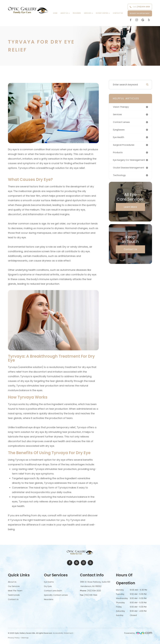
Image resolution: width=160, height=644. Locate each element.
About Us (12, 582)
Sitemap (25, 638)
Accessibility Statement (63, 633)
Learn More (130, 208)
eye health (119, 138)
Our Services (14, 586)
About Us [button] (65, 13)
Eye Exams (49, 582)
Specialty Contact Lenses (56, 595)
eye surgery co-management (130, 161)
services (118, 115)
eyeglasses (120, 130)
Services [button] (88, 13)
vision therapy (121, 107)
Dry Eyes (48, 586)
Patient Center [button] (103, 13)
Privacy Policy (14, 638)
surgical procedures (125, 146)
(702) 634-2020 (94, 590)
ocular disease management (130, 169)
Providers (77, 13)
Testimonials (14, 595)
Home (55, 13)
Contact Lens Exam (53, 590)
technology (120, 177)
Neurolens (49, 599)
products (118, 153)
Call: (140, 7)
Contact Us (118, 13)
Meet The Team (16, 590)
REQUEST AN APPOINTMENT (140, 13)
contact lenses (122, 122)
